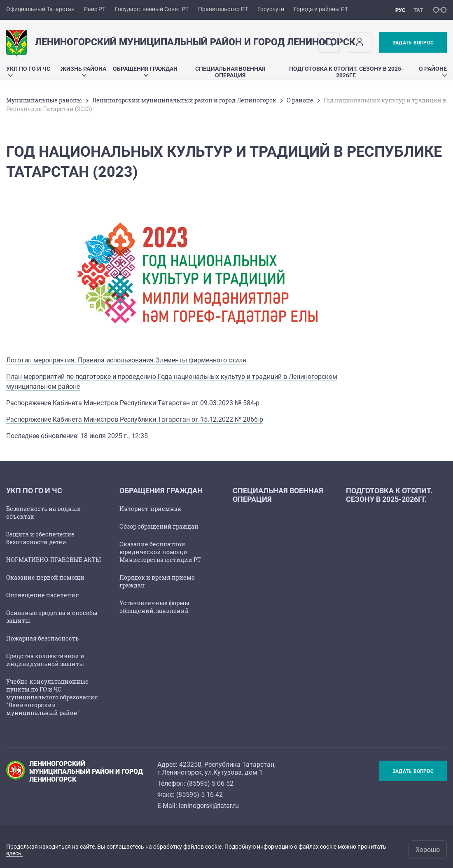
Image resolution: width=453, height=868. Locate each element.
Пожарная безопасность (42, 638)
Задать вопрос (413, 43)
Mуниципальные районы (44, 100)
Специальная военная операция (230, 72)
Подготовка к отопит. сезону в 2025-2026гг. (346, 72)
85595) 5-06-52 (211, 783)
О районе (433, 71)
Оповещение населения (43, 595)
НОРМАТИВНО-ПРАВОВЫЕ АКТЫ (54, 560)
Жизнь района (83, 71)
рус (400, 10)
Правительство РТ (223, 9)
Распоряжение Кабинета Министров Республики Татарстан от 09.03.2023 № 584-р (133, 403)
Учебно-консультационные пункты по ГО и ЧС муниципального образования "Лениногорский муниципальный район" (52, 697)
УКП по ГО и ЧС (28, 71)
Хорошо (428, 850)
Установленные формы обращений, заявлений (154, 607)
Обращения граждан (145, 71)
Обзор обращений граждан (159, 526)
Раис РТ (95, 9)
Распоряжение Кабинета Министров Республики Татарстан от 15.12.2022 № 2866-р (135, 419)
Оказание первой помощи (45, 577)
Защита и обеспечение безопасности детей (40, 538)
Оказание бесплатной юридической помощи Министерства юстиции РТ (160, 552)
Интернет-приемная (150, 509)
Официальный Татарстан (40, 9)
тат (418, 10)
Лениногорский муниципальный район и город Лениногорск (184, 100)
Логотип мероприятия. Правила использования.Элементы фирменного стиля (126, 360)
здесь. (15, 853)
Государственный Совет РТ (152, 9)
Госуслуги (271, 9)
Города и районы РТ (321, 9)
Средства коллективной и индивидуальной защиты (45, 660)
